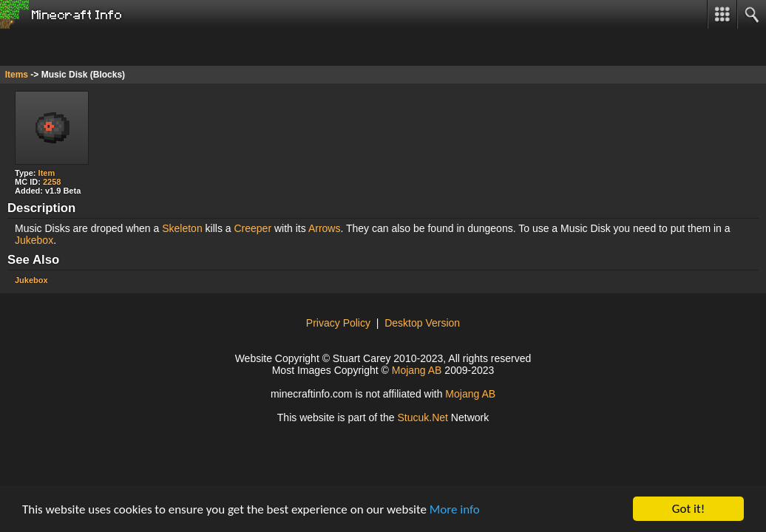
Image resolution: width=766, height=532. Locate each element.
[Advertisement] (118, 47)
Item (47, 173)
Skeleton (182, 228)
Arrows (325, 228)
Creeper (252, 228)
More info (455, 509)
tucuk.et (423, 417)
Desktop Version (422, 323)
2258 (52, 182)
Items (17, 75)
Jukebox (34, 240)
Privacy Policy (338, 323)
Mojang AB (417, 370)
